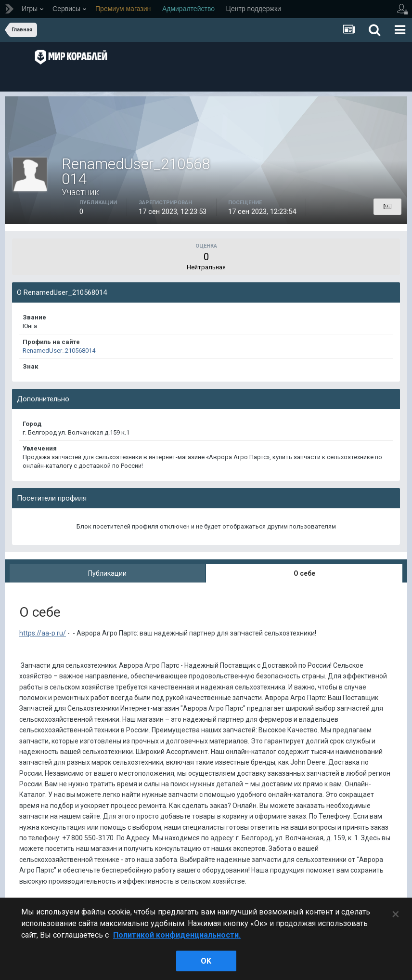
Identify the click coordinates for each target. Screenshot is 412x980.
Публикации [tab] (107, 573)
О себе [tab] (304, 573)
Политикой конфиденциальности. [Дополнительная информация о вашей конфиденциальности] (177, 935)
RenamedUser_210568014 (59, 351)
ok (206, 961)
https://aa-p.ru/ (43, 633)
